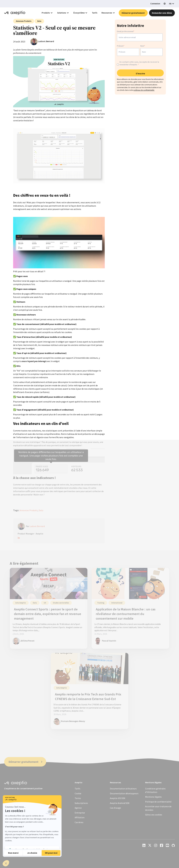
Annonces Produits (24, 21)
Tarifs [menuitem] (77, 789)
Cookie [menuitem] (78, 793)
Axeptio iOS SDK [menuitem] (118, 798)
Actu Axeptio (21, 603)
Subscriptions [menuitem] (81, 803)
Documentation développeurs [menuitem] (124, 793)
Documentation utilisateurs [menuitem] (123, 789)
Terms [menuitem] (78, 798)
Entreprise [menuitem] (80, 813)
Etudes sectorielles (61, 603)
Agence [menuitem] (78, 808)
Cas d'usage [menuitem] (115, 808)
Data (39, 21)
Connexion (155, 4)
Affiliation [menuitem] (80, 817)
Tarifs (95, 13)
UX (45, 603)
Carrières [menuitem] (79, 822)
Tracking (101, 603)
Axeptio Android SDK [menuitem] (120, 803)
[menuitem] (153, 797)
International (117, 603)
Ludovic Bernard (46, 41)
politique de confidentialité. (144, 91)
